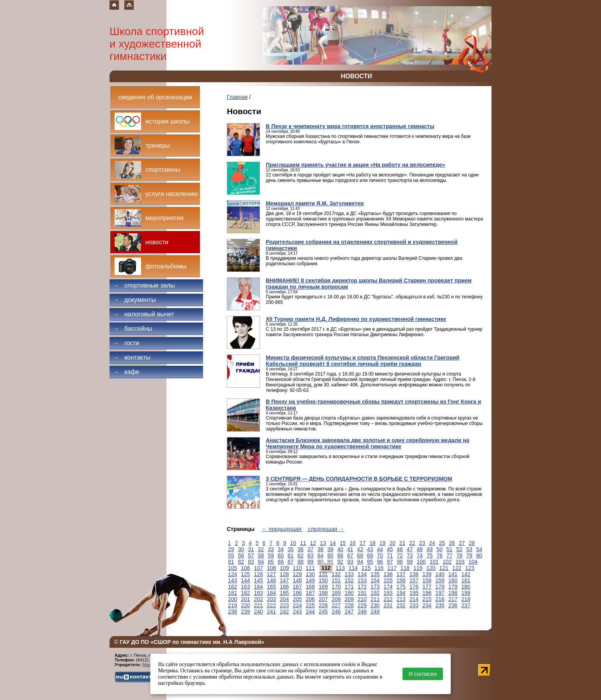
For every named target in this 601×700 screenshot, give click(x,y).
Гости (126, 343)
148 (297, 580)
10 (293, 543)
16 (353, 543)
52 (460, 549)
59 (271, 555)
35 (291, 549)
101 (434, 562)
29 (231, 549)
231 (388, 605)
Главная (237, 97)
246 (336, 612)
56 (241, 555)
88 (300, 562)
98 (400, 562)
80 (479, 555)
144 (245, 580)
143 (232, 580)
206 (310, 599)
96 (380, 562)
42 (360, 549)
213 (401, 599)
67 (350, 555)
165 (271, 587)
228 (349, 605)
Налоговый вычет (144, 314)
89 (311, 562)
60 (281, 555)
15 (343, 543)
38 (320, 549)
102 (447, 562)
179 (453, 587)
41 (350, 549)
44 (380, 549)
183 (259, 593)
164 (259, 587)
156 (401, 580)
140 (440, 574)
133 (349, 574)
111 (310, 568)
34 (281, 549)
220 (245, 605)
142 (466, 574)
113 (340, 568)
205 (297, 599)
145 (259, 580)
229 (362, 605)
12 (313, 543)
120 (431, 568)
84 (261, 562)
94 (360, 562)
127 (271, 574)
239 (245, 612)
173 (375, 587)
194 (401, 593)
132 (336, 574)
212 (388, 599)
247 (349, 612)
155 (388, 580)
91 (331, 562)
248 (362, 612)
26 (452, 543)
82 (241, 562)
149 (310, 580)
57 (251, 555)
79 (469, 555)
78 (460, 555)
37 (311, 549)
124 (232, 574)
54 (479, 549)
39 (331, 549)
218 (466, 599)
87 (291, 562)
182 (245, 593)
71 (390, 555)
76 (440, 555)
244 (310, 612)
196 (427, 593)
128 (284, 574)
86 (281, 562)
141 (453, 574)
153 (362, 580)
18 (373, 543)
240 (259, 612)
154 (375, 580)
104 (473, 562)
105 (232, 568)
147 (284, 580)
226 (323, 605)
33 (271, 549)
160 (453, 580)
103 (460, 562)
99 (410, 562)
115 (366, 568)
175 (401, 587)
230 (375, 605)
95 (370, 562)
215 (427, 599)
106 (245, 568)
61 (291, 555)
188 (323, 593)
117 (392, 568)
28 (472, 543)
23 (422, 543)
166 (284, 587)
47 (410, 549)
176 (414, 587)
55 (231, 555)
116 (379, 568)
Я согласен (422, 674)
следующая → (325, 529)
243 (297, 612)
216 (440, 599)
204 (284, 599)
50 (440, 549)
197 (440, 593)
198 (453, 593)
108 (271, 568)
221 (259, 605)
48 (420, 549)
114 (353, 568)
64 (320, 555)
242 (284, 612)
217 (453, 599)
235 (440, 605)
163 (245, 587)
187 (310, 593)
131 (323, 574)
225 (310, 605)
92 (340, 562)
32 (261, 549)
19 (382, 543)
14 (333, 543)
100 (421, 562)
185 (284, 593)
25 (442, 543)
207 (323, 599)
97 (390, 562)
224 (297, 605)
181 (232, 593)
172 (362, 587)
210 (362, 599)
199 (466, 593)
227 (336, 605)
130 (310, 574)
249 (375, 612)
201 (245, 599)
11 (303, 543)
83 (251, 562)
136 (388, 574)
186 (297, 593)
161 (466, 580)
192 (375, 593)
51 (449, 549)
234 (427, 605)
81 (231, 562)
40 (340, 549)
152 (349, 580)
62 (300, 555)
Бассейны (133, 329)
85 (271, 562)
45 (390, 549)
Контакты (132, 357)
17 (362, 543)
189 (336, 593)
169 (323, 587)
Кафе (126, 372)
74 (420, 555)
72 (400, 555)
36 (300, 549)
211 (375, 599)
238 (232, 612)
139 (427, 574)
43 (370, 549)
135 (375, 574)
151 (336, 580)
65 (331, 555)
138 (414, 574)
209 (349, 599)
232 (401, 605)
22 (412, 543)
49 (430, 549)
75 (430, 555)
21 (402, 543)
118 (405, 568)
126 (259, 574)
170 (336, 587)
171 (349, 587)
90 (320, 562)
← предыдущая (282, 529)
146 (271, 580)
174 (388, 587)
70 (380, 555)
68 (360, 555)
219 (232, 605)
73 (410, 555)
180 (466, 587)
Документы (135, 300)
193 (388, 593)
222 (271, 605)
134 (362, 574)
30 (241, 549)
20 (392, 543)
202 (259, 599)
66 (340, 555)
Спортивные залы (144, 285)
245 (323, 612)
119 (418, 568)
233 (414, 605)
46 (400, 549)
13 (323, 543)
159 (440, 580)
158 (427, 580)
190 (349, 593)
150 (323, 580)
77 (449, 555)
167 (297, 587)
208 (336, 599)
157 (414, 580)
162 (232, 587)
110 (297, 568)
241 (271, 612)
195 (414, 593)
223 (284, 605)
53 (469, 549)
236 (453, 605)
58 (261, 555)
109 (284, 568)
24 (432, 543)
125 (245, 574)
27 (462, 543)
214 (414, 599)
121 (444, 568)
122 (457, 568)
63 (311, 555)
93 (350, 562)
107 (259, 568)
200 (232, 599)
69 (370, 555)
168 (310, 587)
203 (271, 599)
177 (427, 587)
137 (401, 574)
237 (466, 605)
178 (440, 587)
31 (251, 549)
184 (271, 593)
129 (297, 574)
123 (470, 568)
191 (362, 593)
